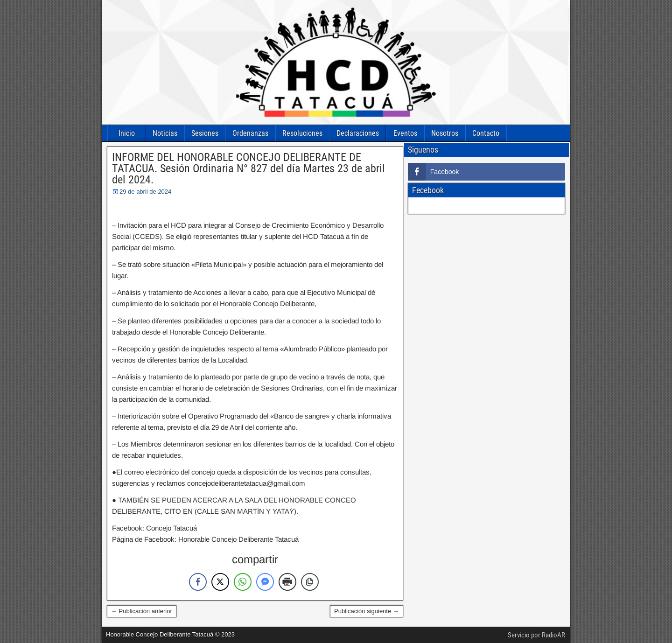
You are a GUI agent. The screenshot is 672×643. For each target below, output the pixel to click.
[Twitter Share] (220, 582)
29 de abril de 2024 (145, 192)
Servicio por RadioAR (536, 635)
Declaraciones (358, 133)
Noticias (165, 133)
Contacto (486, 133)
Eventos (405, 133)
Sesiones (205, 133)
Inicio (127, 133)
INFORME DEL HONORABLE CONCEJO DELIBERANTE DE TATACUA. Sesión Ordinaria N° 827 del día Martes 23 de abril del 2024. (248, 168)
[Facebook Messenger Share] (265, 582)
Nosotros (445, 133)
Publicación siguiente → (367, 611)
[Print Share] (287, 582)
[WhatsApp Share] (243, 582)
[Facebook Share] (198, 582)
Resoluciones (302, 133)
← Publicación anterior (142, 611)
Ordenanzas (250, 133)
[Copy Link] (310, 582)
